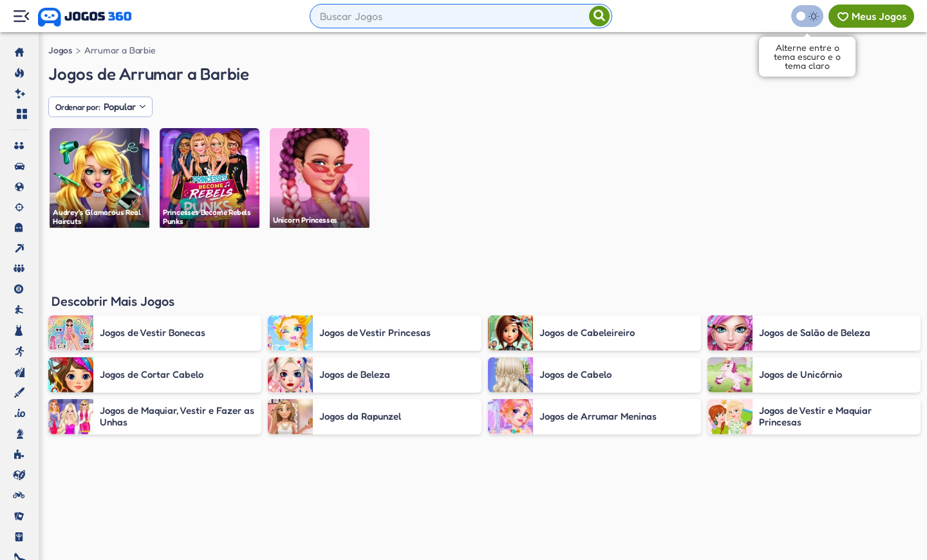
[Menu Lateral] (21, 16)
